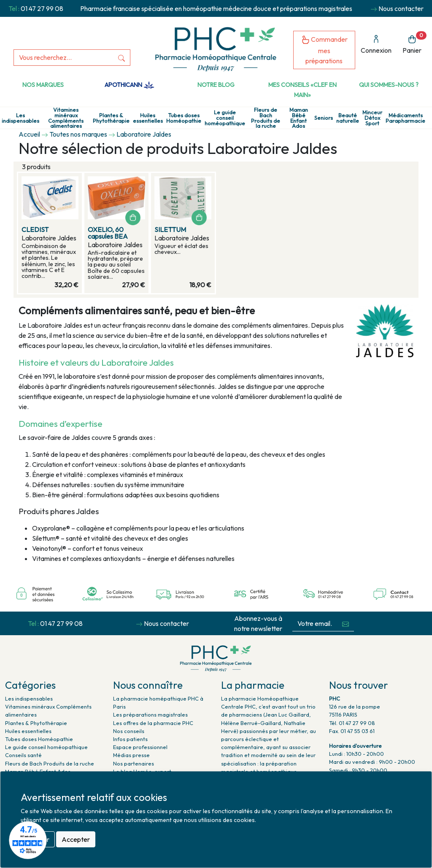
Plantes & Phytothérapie (111, 118)
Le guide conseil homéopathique (225, 118)
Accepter (76, 839)
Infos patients (130, 739)
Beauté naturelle (348, 118)
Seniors (324, 118)
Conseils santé (23, 755)
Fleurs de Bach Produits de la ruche (266, 118)
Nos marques (43, 85)
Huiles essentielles (148, 118)
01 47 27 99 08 (42, 8)
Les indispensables (20, 118)
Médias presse (131, 755)
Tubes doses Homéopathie (184, 118)
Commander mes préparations (324, 50)
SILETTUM (170, 229)
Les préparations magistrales (150, 714)
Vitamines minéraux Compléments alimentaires (66, 118)
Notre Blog (216, 85)
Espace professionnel (140, 747)
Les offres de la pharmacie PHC (153, 723)
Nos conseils (129, 731)
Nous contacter (401, 8)
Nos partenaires (134, 763)
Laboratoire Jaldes (144, 134)
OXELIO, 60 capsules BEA (108, 233)
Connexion (376, 44)
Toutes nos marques (78, 134)
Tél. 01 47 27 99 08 (352, 723)
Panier (414, 43)
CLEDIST (35, 229)
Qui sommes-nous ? (389, 85)
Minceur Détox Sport (372, 118)
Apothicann (129, 85)
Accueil (29, 134)
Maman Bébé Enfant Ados (299, 118)
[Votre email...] (315, 624)
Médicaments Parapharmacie (405, 118)
